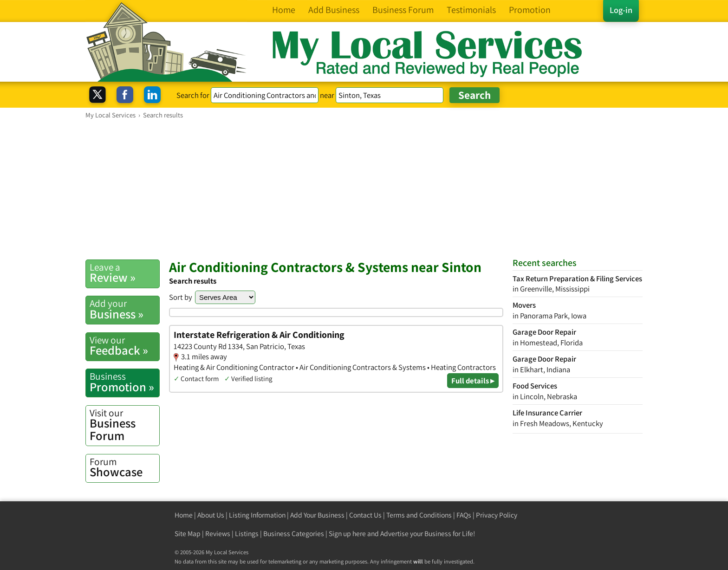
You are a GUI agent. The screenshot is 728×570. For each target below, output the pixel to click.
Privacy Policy (497, 515)
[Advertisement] (364, 189)
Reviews (218, 534)
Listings (247, 534)
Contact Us (365, 515)
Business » (124, 309)
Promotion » (124, 382)
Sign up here (347, 534)
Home (184, 515)
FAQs (464, 515)
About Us (211, 515)
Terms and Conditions (419, 515)
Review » (124, 273)
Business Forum (124, 425)
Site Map (188, 534)
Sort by (181, 297)
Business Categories (294, 534)
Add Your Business (317, 515)
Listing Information (257, 515)
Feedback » (124, 346)
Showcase (124, 467)
